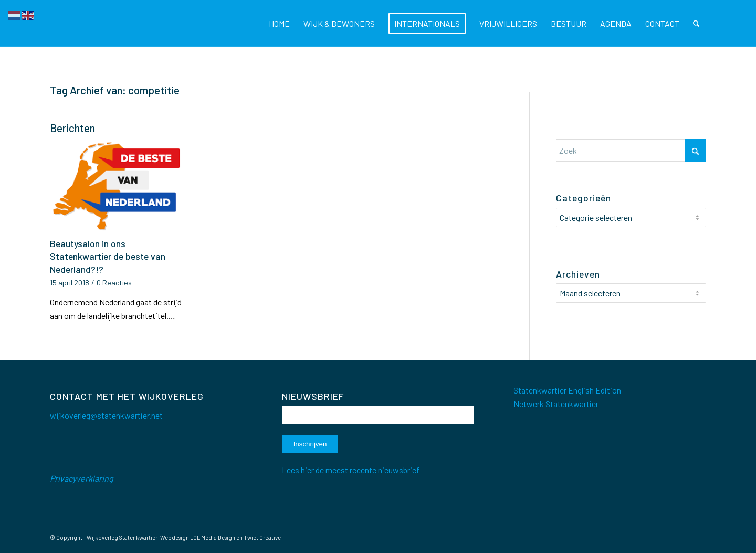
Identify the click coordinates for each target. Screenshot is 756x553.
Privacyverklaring (82, 478)
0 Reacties (114, 283)
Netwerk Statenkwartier (556, 404)
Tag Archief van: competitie (115, 90)
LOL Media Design (213, 538)
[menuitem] (279, 24)
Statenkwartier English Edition (567, 390)
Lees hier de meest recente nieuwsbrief (351, 470)
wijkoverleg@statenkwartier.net (106, 415)
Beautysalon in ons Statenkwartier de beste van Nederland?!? (108, 256)
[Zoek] (696, 24)
